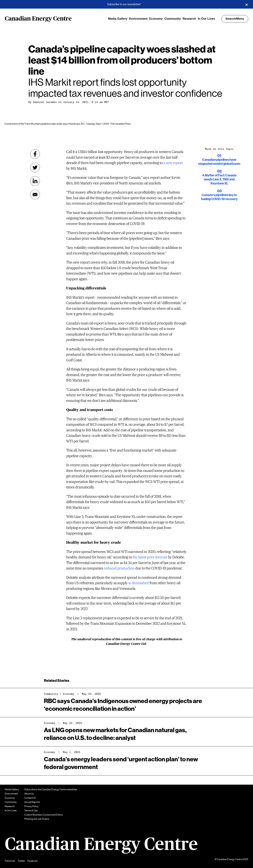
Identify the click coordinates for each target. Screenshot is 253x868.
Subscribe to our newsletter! (124, 4)
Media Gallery (118, 19)
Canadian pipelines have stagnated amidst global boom (219, 160)
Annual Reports (32, 802)
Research (189, 19)
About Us (29, 794)
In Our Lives (206, 19)
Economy (156, 19)
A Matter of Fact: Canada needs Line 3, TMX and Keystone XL (219, 177)
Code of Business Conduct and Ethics (43, 815)
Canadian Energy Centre (38, 19)
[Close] (246, 4)
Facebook (33, 861)
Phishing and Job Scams (37, 819)
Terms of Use (31, 810)
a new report (173, 163)
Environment (138, 19)
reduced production (119, 568)
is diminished (139, 583)
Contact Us (30, 798)
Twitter (21, 861)
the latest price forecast (150, 557)
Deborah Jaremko (45, 102)
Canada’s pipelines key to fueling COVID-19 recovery (219, 195)
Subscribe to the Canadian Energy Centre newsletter (51, 789)
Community (173, 19)
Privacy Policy (31, 806)
